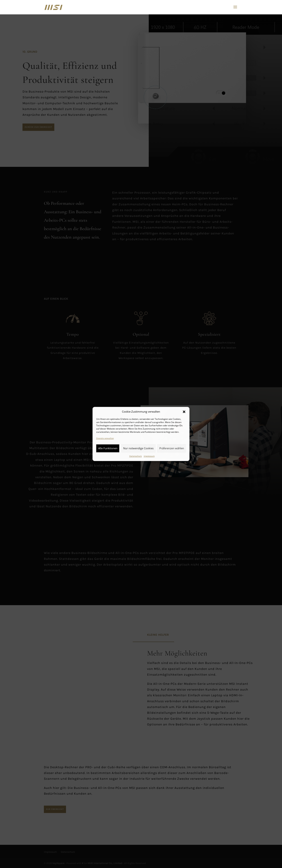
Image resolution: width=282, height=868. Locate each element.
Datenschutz (136, 456)
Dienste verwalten (105, 438)
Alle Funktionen (108, 448)
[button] (184, 412)
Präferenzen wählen (172, 448)
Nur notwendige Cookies (138, 448)
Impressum (149, 456)
